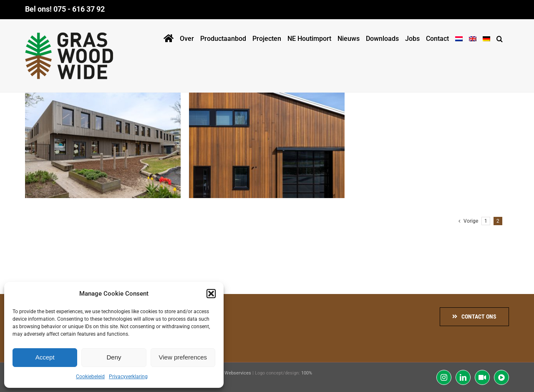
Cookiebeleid (90, 377)
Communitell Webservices (224, 373)
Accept (45, 357)
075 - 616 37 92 (79, 9)
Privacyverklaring (128, 377)
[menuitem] (459, 37)
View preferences (183, 357)
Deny (114, 357)
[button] (211, 294)
